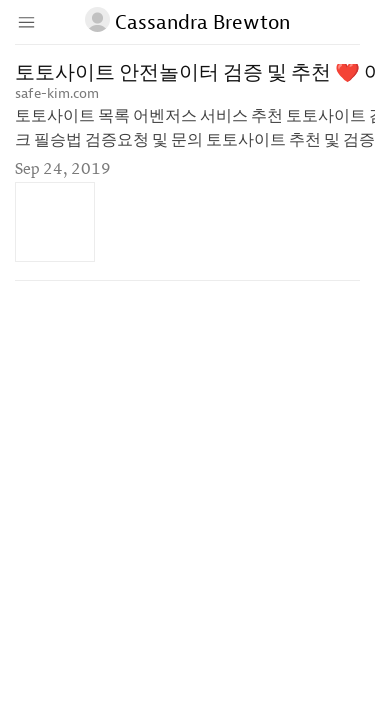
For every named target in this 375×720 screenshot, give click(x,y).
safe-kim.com (57, 93)
